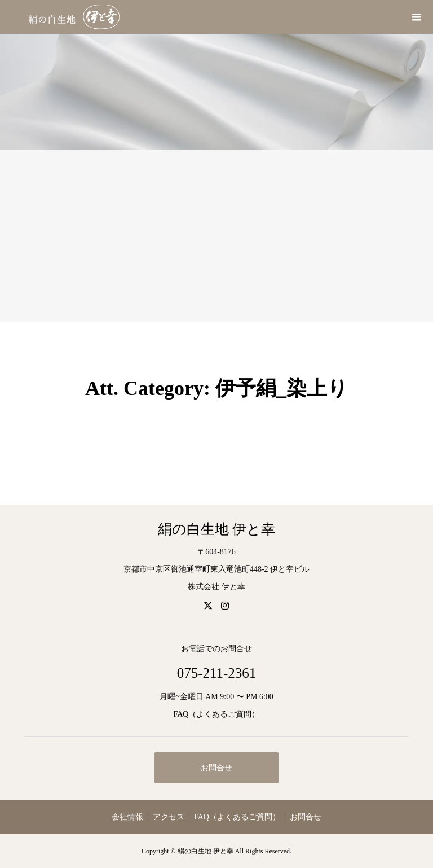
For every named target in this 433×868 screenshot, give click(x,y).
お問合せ (216, 768)
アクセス (169, 817)
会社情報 (127, 817)
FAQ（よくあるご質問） (217, 714)
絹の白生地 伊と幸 (216, 529)
